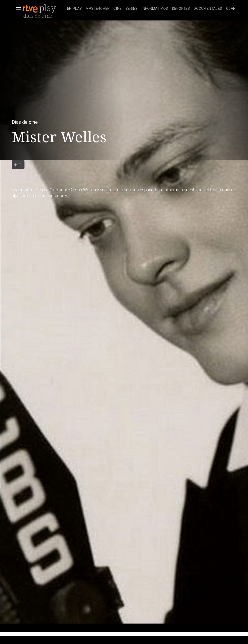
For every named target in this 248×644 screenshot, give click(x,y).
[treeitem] (74, 9)
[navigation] (152, 9)
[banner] (44, 9)
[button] (17, 9)
